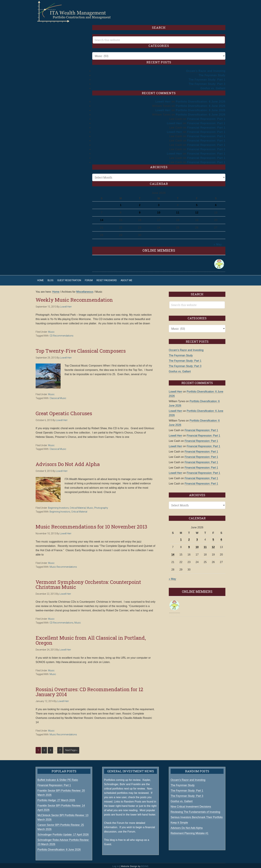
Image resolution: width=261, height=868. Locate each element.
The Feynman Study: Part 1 (207, 78)
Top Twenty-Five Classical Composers (81, 349)
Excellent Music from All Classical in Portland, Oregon (91, 639)
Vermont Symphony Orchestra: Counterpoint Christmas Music (88, 583)
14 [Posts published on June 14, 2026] (102, 218)
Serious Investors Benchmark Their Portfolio (197, 816)
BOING (145, 865)
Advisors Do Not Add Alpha (68, 462)
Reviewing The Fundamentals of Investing (195, 810)
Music (51, 330)
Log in (116, 865)
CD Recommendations (62, 334)
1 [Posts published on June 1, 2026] (121, 203)
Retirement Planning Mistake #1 (190, 832)
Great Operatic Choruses (64, 412)
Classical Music (58, 396)
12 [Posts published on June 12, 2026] (197, 211)
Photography (101, 506)
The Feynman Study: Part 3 (207, 82)
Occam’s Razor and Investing (206, 69)
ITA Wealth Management (77, 12)
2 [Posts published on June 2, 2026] (140, 203)
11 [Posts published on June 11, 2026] (178, 211)
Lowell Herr (163, 100)
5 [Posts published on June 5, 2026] (197, 203)
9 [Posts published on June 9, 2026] (140, 211)
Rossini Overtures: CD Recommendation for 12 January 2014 (89, 690)
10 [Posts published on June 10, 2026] (159, 211)
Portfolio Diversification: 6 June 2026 (201, 100)
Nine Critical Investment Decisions (191, 805)
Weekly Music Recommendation (74, 298)
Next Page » (71, 748)
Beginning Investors (58, 506)
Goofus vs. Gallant (213, 87)
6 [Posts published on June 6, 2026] (216, 203)
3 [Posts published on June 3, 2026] (159, 203)
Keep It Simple (179, 821)
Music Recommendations (63, 565)
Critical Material (78, 506)
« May (218, 243)
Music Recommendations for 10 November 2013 (91, 525)
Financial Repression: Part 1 (206, 117)
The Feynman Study (212, 74)
